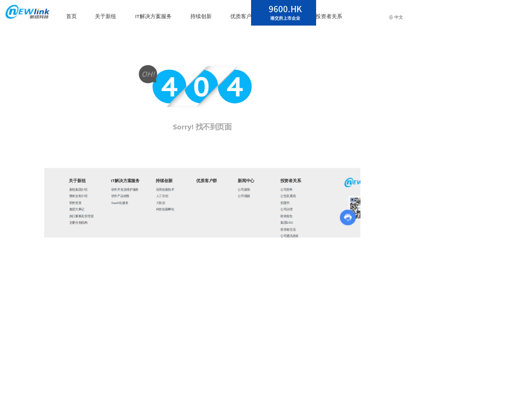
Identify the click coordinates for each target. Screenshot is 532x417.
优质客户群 (244, 16)
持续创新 (201, 16)
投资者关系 (329, 16)
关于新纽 (106, 16)
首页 (71, 16)
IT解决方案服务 (153, 16)
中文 (396, 17)
